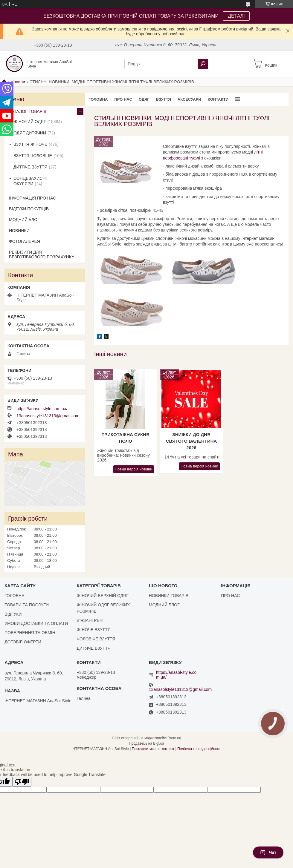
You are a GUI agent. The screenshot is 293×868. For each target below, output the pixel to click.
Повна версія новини (134, 469)
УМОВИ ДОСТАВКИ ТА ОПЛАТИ (36, 623)
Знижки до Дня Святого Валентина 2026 (191, 441)
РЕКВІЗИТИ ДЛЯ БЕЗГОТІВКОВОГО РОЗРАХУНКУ (42, 254)
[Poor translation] (22, 782)
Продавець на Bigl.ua (146, 743)
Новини (18, 82)
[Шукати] (203, 64)
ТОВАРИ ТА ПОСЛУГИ (27, 605)
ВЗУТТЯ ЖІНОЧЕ (30, 144)
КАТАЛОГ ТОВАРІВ (28, 111)
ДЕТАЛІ (236, 16)
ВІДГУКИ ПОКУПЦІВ (29, 209)
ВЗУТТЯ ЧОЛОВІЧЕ (33, 156)
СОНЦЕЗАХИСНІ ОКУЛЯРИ (30, 181)
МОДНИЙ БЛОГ (24, 220)
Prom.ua (174, 738)
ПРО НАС (123, 99)
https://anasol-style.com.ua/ (42, 409)
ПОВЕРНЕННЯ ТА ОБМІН (30, 633)
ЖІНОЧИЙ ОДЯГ (30, 122)
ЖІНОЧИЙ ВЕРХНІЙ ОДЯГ (102, 596)
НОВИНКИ (19, 231)
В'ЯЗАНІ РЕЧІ (90, 620)
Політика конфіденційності (199, 749)
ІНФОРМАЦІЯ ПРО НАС (32, 198)
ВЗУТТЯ (164, 99)
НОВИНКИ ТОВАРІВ (169, 596)
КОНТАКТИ (218, 99)
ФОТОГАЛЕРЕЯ (25, 241)
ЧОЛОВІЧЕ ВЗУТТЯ (96, 639)
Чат (268, 852)
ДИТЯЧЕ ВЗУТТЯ (30, 167)
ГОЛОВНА (98, 99)
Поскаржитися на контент (153, 749)
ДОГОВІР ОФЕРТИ (23, 642)
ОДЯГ (144, 99)
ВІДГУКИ (13, 614)
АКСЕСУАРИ (189, 99)
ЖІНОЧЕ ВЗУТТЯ (93, 630)
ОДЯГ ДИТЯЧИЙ (30, 133)
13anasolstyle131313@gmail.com (48, 416)
